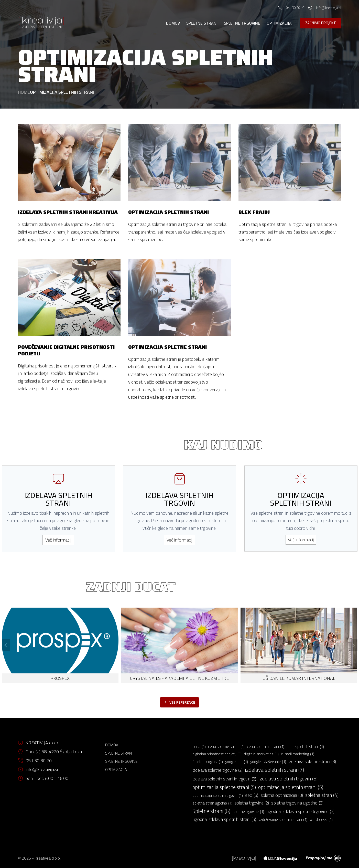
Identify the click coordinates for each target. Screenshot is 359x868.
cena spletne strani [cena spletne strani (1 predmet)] (226, 747)
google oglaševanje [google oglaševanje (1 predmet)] (268, 762)
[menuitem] (244, 858)
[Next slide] (353, 645)
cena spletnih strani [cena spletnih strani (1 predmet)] (266, 747)
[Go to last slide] (6, 645)
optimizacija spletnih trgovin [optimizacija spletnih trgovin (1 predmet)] (218, 796)
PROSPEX (60, 678)
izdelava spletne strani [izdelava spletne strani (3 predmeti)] (312, 761)
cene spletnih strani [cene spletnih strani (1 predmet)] (305, 747)
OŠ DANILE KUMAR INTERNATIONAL (299, 678)
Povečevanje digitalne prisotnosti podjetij (66, 350)
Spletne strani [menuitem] (202, 23)
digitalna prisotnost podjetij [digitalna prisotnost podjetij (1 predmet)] (217, 754)
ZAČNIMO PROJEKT (321, 23)
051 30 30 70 (295, 8)
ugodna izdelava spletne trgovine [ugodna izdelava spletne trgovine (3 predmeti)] (300, 811)
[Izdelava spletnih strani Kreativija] (69, 162)
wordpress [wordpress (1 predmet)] (321, 820)
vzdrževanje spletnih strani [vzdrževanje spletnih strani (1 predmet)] (283, 820)
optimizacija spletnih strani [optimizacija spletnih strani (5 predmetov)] (291, 787)
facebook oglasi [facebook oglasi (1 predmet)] (208, 762)
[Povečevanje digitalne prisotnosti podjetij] (69, 297)
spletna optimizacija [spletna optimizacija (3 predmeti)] (282, 795)
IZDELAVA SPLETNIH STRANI (42, 27)
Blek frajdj (254, 212)
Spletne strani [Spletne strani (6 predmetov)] (211, 811)
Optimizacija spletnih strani (168, 212)
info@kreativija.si (329, 8)
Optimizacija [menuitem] (279, 23)
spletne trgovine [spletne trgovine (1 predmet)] (248, 812)
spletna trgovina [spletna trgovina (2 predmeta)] (252, 803)
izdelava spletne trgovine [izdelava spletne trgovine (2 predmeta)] (217, 770)
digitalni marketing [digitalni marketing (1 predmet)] (261, 754)
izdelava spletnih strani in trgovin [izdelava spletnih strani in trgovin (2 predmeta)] (224, 779)
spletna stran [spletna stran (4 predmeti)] (322, 795)
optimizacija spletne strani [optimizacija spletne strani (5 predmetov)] (224, 787)
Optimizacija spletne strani (167, 347)
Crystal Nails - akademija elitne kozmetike (179, 678)
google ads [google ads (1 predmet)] (237, 762)
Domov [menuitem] (173, 23)
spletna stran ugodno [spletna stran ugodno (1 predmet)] (212, 803)
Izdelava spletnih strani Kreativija (68, 212)
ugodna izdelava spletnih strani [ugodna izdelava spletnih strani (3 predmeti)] (224, 819)
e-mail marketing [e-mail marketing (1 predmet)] (298, 754)
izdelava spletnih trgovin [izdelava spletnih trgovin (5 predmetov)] (288, 779)
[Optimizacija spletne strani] (179, 297)
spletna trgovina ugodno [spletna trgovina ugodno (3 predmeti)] (297, 803)
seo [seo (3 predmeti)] (252, 795)
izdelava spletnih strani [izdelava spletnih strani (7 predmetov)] (274, 770)
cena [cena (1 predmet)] (199, 747)
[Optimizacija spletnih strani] (179, 162)
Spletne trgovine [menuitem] (242, 23)
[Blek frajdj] (290, 162)
